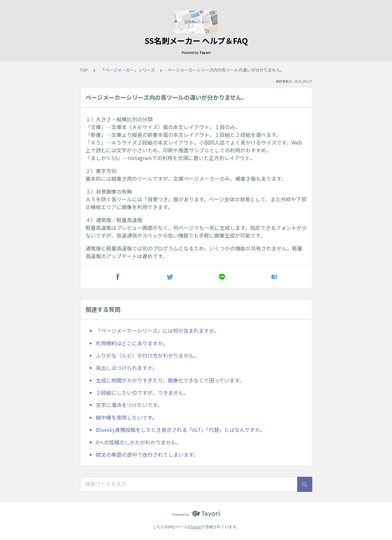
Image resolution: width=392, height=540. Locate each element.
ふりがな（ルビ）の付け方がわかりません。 (147, 355)
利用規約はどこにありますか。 (132, 343)
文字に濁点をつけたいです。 (129, 405)
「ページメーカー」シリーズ (128, 70)
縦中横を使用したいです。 (126, 417)
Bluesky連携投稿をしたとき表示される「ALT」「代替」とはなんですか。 (181, 430)
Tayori (196, 527)
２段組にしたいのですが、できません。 (142, 392)
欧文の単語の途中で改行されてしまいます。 (147, 454)
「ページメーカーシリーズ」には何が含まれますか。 (158, 331)
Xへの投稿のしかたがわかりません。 (139, 442)
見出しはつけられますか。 (127, 368)
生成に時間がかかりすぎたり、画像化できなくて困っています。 (170, 380)
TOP (84, 70)
